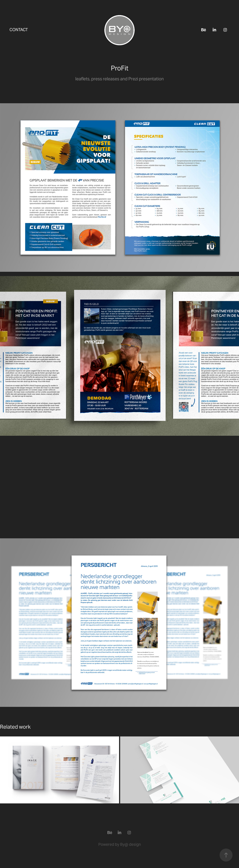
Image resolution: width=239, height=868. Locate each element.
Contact (19, 30)
